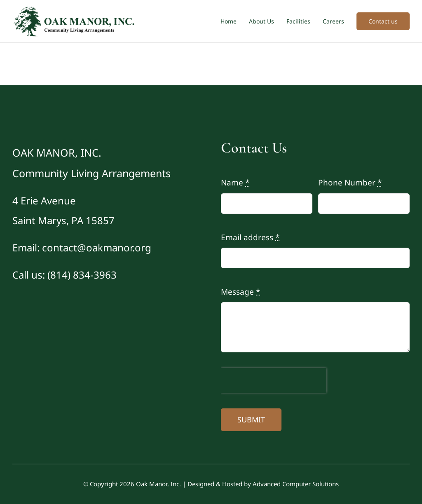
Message (240, 292)
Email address (250, 237)
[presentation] (274, 380)
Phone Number (350, 183)
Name (235, 183)
